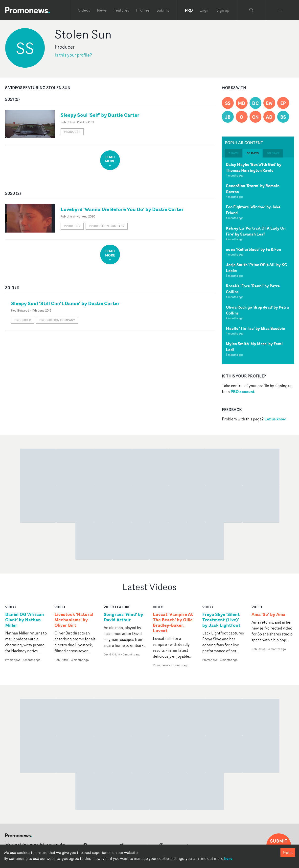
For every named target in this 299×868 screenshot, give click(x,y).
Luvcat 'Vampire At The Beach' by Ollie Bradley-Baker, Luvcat (173, 623)
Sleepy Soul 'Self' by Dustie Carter (100, 115)
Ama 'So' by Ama (268, 614)
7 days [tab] (233, 153)
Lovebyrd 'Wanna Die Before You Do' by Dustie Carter (122, 209)
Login (205, 10)
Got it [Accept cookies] (288, 852)
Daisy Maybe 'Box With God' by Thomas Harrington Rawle (254, 167)
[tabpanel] (258, 261)
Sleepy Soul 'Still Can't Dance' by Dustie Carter (65, 303)
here (228, 858)
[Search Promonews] (252, 10)
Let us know (275, 419)
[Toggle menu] (280, 10)
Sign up (223, 10)
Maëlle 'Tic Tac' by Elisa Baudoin (255, 328)
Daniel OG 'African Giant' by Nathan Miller (25, 620)
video (11, 607)
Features (121, 10)
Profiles (143, 10)
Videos (84, 10)
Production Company (107, 226)
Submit (163, 10)
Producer (72, 132)
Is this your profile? (73, 55)
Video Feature (117, 607)
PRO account (242, 392)
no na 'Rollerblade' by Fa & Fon (253, 249)
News (102, 10)
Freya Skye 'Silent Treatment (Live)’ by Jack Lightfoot (221, 620)
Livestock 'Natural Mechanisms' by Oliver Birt (74, 620)
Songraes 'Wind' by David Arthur (123, 617)
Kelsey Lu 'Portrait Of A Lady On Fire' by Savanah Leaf (256, 231)
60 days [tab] (273, 153)
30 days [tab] (253, 153)
